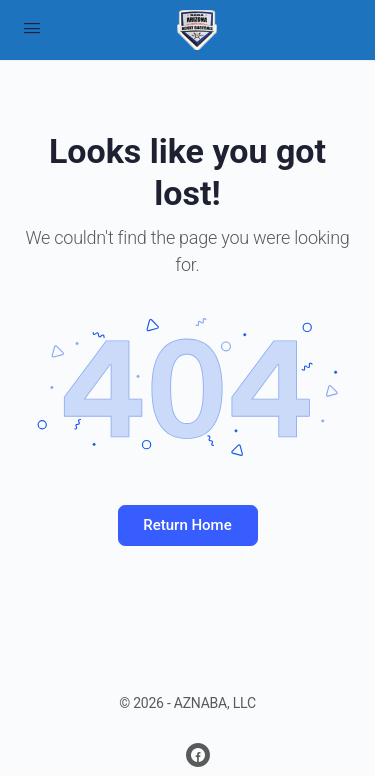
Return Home (187, 525)
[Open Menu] (32, 28)
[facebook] (198, 755)
